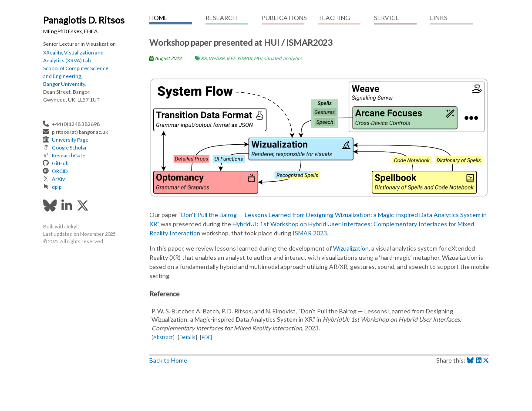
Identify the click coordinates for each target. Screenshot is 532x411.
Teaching (334, 18)
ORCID (60, 171)
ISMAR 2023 (310, 233)
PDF (206, 337)
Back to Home (168, 360)
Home (158, 18)
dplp (57, 187)
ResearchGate (69, 155)
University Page (70, 140)
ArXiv (58, 179)
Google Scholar (69, 148)
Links (439, 18)
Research (221, 18)
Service (387, 18)
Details (187, 337)
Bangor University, (65, 84)
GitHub (60, 163)
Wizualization (351, 248)
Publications (283, 18)
